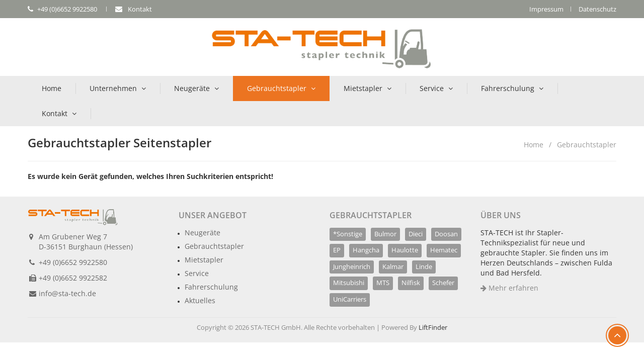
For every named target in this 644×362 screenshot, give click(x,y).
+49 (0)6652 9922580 (73, 262)
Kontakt (55, 113)
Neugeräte (192, 88)
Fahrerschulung (508, 88)
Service (432, 88)
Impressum (546, 9)
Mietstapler (363, 88)
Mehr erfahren (509, 288)
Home (52, 88)
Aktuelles (200, 300)
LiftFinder (433, 327)
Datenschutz (597, 9)
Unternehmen (113, 88)
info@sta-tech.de (67, 293)
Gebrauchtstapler (277, 88)
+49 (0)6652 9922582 (73, 278)
